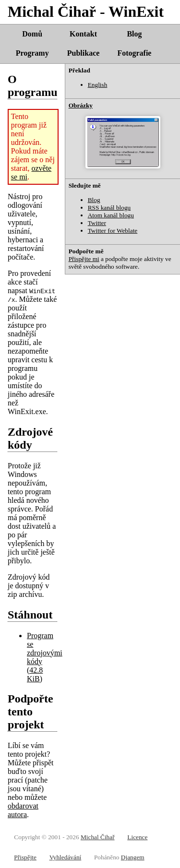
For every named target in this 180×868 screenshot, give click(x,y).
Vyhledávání (66, 857)
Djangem (133, 857)
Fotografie (134, 53)
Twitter (97, 223)
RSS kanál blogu (109, 208)
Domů (32, 34)
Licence (137, 837)
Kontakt (83, 34)
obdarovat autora (23, 810)
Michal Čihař (98, 837)
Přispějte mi (84, 259)
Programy (32, 53)
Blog (134, 34)
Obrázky (81, 105)
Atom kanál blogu (111, 215)
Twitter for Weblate (113, 231)
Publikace (84, 53)
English (98, 85)
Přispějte (25, 857)
